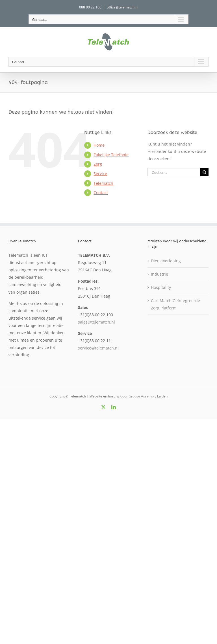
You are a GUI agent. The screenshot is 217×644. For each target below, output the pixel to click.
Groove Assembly (142, 396)
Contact (101, 193)
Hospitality (161, 287)
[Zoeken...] (174, 172)
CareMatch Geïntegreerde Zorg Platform (175, 304)
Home (99, 145)
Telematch (103, 183)
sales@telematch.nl (96, 322)
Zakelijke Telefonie (111, 155)
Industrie (160, 274)
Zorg (98, 164)
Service (100, 174)
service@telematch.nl (98, 348)
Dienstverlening (166, 261)
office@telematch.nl (122, 7)
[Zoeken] (204, 172)
